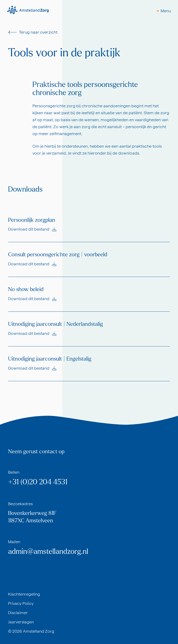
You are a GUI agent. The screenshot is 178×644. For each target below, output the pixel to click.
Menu (166, 11)
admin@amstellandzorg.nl (48, 552)
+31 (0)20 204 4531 (38, 482)
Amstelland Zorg (39, 631)
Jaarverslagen (21, 622)
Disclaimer (18, 613)
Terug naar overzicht (33, 32)
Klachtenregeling (24, 594)
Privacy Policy (21, 603)
